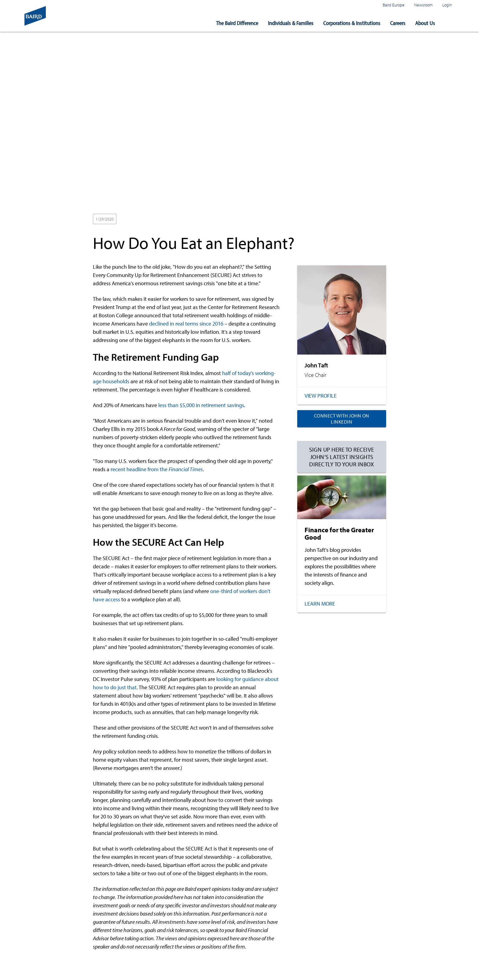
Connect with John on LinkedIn (342, 419)
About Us (425, 23)
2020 (127, 219)
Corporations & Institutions (352, 23)
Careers (398, 23)
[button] (450, 23)
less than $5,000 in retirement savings (201, 405)
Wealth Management (158, 219)
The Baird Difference (237, 23)
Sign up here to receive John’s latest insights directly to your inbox (342, 457)
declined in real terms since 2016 (186, 324)
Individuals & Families (291, 23)
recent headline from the (157, 469)
